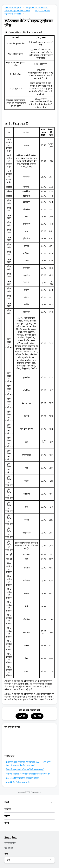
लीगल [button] (28, 823)
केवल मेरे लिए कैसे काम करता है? (18, 782)
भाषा (6, 854)
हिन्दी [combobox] (30, 860)
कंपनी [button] (28, 802)
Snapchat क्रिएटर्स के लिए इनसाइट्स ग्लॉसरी (22, 778)
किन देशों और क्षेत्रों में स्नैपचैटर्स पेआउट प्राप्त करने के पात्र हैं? (28, 774)
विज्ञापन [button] (28, 816)
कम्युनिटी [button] (28, 809)
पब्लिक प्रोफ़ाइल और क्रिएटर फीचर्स (17, 11)
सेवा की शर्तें (9, 848)
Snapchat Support (13, 7)
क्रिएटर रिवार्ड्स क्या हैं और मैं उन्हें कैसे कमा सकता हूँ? (25, 770)
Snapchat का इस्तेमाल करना (37, 7)
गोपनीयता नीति (10, 843)
